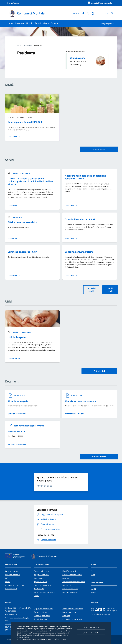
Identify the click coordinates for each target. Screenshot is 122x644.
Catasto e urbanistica (41, 571)
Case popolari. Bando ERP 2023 (25, 122)
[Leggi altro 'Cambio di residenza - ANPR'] (71, 238)
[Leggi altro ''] (14, 358)
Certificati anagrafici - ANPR (23, 252)
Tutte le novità (99, 149)
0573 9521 (12, 611)
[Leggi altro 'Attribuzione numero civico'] (14, 238)
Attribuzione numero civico (22, 222)
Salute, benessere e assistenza (45, 592)
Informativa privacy (69, 612)
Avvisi (93, 575)
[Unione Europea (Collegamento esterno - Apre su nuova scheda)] (16, 556)
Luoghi (93, 589)
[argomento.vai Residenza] (26, 173)
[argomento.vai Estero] (17, 173)
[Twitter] (87, 13)
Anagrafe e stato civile (42, 575)
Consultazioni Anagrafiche (79, 252)
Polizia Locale (67, 585)
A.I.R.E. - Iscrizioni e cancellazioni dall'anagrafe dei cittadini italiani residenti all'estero (31, 181)
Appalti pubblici (39, 589)
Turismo (37, 596)
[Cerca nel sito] (112, 13)
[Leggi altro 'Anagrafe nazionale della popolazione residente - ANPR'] (71, 206)
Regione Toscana (13, 3)
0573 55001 (12, 614)
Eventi (93, 592)
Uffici (7, 578)
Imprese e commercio (70, 592)
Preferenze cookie (60, 639)
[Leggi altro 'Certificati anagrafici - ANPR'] (14, 276)
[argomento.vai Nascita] (17, 332)
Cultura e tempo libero (70, 589)
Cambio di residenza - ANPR (80, 219)
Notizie (93, 571)
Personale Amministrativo (14, 585)
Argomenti (28, 45)
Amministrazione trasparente (73, 609)
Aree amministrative (12, 575)
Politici (8, 582)
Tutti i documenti (99, 457)
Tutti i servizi (110, 290)
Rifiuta (91, 628)
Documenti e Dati (11, 589)
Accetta (91, 633)
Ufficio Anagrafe (77, 58)
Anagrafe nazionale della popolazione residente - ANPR (85, 177)
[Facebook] (82, 13)
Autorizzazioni (39, 578)
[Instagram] (92, 13)
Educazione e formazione (43, 585)
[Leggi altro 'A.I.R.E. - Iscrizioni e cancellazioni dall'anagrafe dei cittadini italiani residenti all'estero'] (14, 206)
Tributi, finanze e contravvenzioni (74, 582)
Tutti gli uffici (99, 371)
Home (19, 45)
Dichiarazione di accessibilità (72, 619)
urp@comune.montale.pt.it (20, 618)
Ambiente (66, 578)
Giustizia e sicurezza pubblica (72, 575)
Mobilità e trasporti (69, 571)
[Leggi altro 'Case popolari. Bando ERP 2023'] (14, 137)
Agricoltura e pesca (40, 582)
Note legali (66, 616)
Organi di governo (11, 571)
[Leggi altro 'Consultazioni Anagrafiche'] (71, 276)
